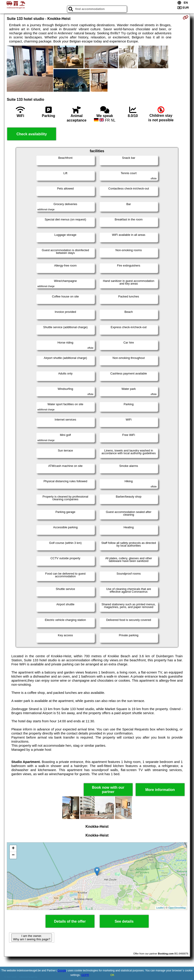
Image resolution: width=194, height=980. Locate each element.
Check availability (32, 134)
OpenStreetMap (177, 908)
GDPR (85, 975)
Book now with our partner (108, 790)
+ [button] (13, 849)
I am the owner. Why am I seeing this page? (32, 938)
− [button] (13, 855)
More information (160, 790)
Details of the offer (70, 921)
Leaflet (160, 908)
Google (62, 971)
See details (124, 921)
